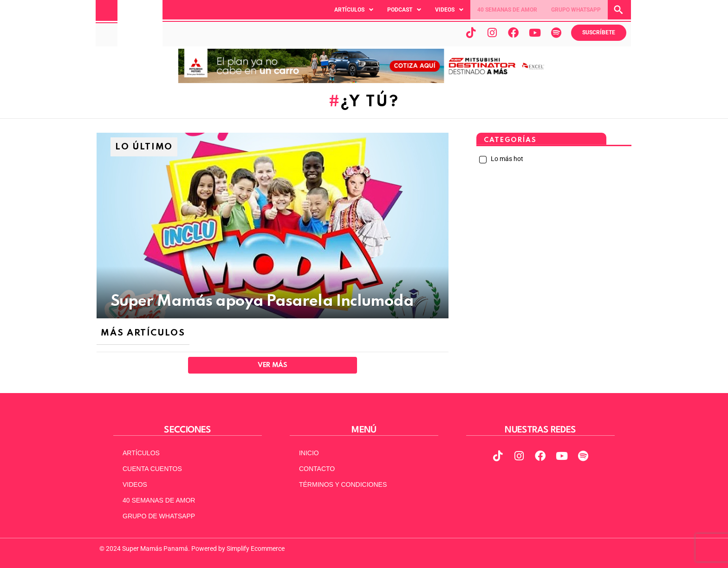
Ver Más (272, 365)
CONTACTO (317, 469)
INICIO (309, 453)
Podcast (404, 10)
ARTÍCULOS (141, 453)
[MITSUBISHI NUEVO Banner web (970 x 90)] (364, 81)
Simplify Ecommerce (256, 549)
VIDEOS (135, 484)
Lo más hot (506, 159)
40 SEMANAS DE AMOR (507, 10)
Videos (449, 10)
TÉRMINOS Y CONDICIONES (343, 484)
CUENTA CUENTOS (152, 469)
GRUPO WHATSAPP (576, 10)
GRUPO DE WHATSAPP (159, 516)
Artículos (354, 10)
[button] (354, 10)
